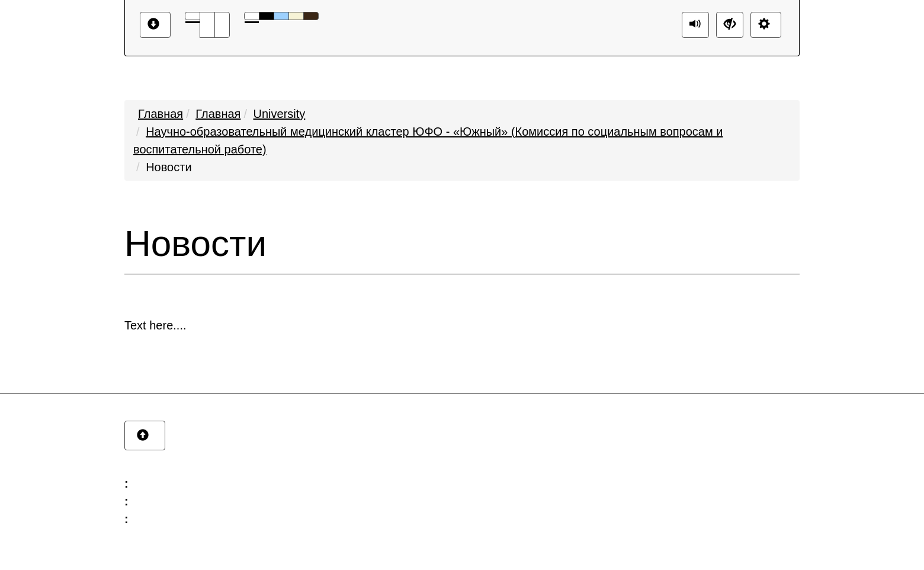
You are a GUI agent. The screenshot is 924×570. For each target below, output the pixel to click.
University (280, 114)
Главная (161, 114)
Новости (169, 167)
